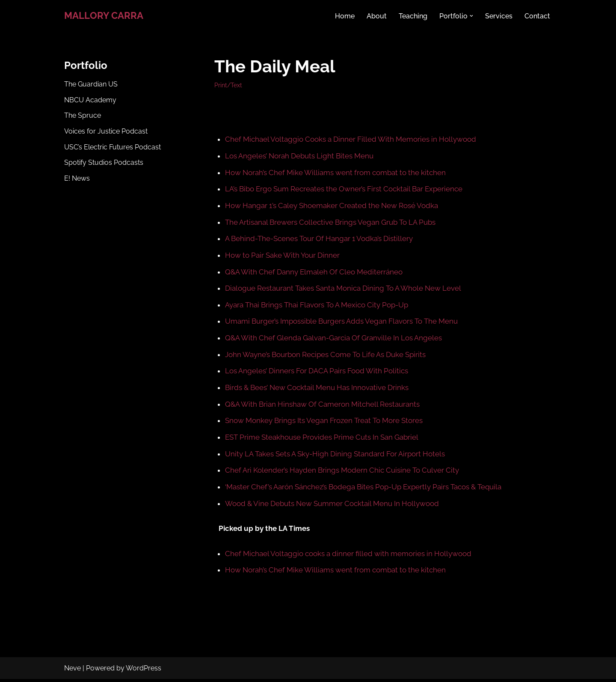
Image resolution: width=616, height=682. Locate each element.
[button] (471, 16)
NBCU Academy (90, 100)
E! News (77, 180)
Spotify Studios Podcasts (104, 164)
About (377, 16)
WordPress (144, 671)
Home (345, 16)
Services (499, 16)
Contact (537, 16)
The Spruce (83, 117)
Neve (73, 671)
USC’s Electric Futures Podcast (113, 148)
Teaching (413, 16)
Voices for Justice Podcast (106, 133)
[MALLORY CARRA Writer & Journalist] (104, 16)
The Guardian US (91, 85)
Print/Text (228, 85)
